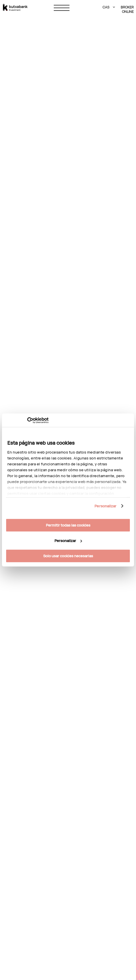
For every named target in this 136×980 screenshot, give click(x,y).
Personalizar (105, 506)
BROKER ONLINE (127, 9)
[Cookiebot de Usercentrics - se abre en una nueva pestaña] (27, 420)
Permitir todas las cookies (68, 525)
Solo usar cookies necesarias (68, 556)
